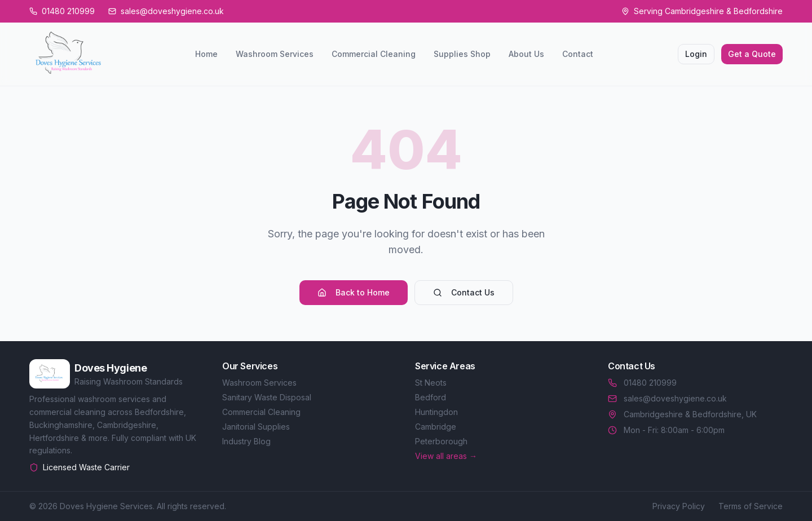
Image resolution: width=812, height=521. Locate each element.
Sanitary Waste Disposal (267, 397)
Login (696, 54)
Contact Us (464, 292)
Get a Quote (752, 54)
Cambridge (436, 427)
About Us (526, 54)
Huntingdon (436, 412)
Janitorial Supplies (256, 427)
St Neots (431, 383)
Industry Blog (246, 441)
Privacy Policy (679, 506)
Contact (578, 54)
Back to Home (354, 292)
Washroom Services (275, 54)
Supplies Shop (462, 54)
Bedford (431, 397)
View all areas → (446, 456)
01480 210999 (642, 383)
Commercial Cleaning (374, 54)
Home (206, 54)
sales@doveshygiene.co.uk (667, 398)
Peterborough (441, 441)
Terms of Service (751, 506)
